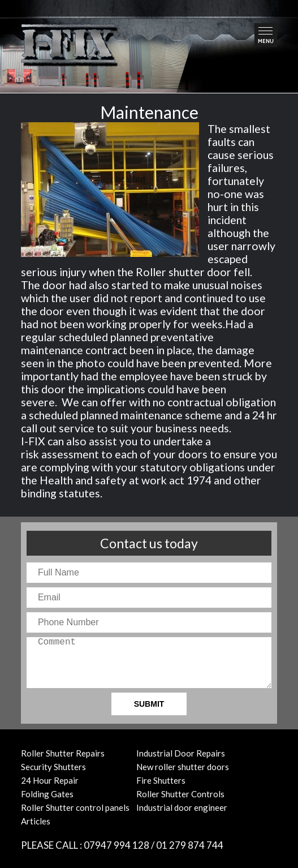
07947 (116, 845)
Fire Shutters (161, 780)
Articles (36, 821)
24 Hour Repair (50, 780)
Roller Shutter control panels (75, 807)
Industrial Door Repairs (181, 753)
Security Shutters (53, 767)
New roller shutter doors (183, 767)
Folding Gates (47, 794)
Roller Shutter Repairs (63, 753)
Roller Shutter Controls (180, 794)
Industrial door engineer (182, 807)
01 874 (190, 845)
